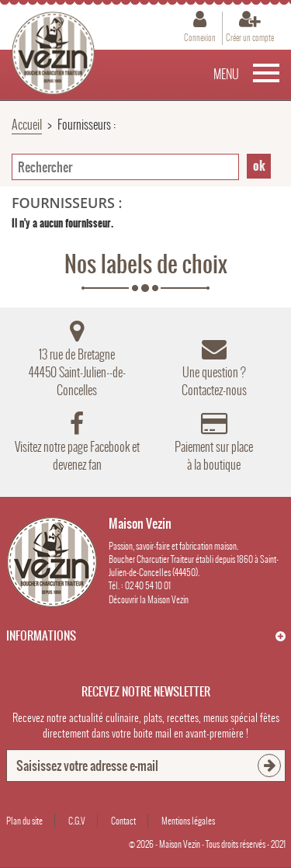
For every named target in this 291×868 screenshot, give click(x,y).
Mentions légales (188, 821)
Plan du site (24, 821)
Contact (123, 821)
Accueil (27, 125)
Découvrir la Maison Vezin (149, 599)
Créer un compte (250, 38)
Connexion (200, 38)
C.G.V (77, 821)
